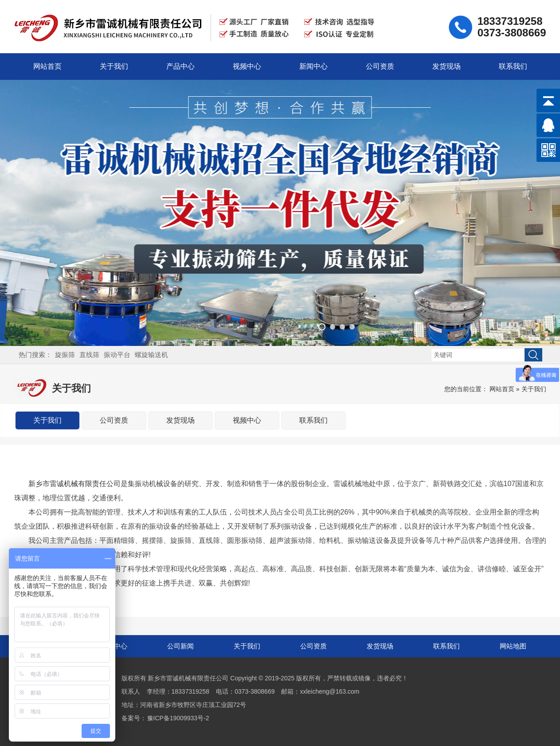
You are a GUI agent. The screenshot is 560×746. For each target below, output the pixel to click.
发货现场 (446, 66)
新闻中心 (313, 66)
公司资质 (380, 66)
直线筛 (89, 355)
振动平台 (117, 355)
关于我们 (114, 66)
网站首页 (47, 66)
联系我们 (513, 66)
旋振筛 (65, 355)
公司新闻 (180, 646)
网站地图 (513, 646)
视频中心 (247, 66)
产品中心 (180, 66)
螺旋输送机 (151, 355)
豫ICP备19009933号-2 (178, 718)
